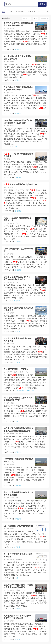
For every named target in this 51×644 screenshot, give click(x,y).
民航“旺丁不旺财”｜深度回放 (16, 369)
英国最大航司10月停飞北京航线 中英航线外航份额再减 (17, 617)
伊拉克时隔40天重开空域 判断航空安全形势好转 (18, 58)
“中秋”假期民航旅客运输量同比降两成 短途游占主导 (18, 399)
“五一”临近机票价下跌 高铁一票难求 (18, 250)
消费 (16, 147)
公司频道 (18, 49)
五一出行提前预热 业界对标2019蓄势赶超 (18, 555)
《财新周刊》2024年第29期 (25, 391)
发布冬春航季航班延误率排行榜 (20, 184)
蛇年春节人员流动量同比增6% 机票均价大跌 (18, 340)
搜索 (42, 4)
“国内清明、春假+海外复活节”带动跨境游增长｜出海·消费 (18, 122)
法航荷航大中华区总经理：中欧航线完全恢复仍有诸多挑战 (18, 586)
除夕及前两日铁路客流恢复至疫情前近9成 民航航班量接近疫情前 (18, 430)
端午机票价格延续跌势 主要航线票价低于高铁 (18, 309)
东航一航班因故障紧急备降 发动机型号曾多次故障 (18, 494)
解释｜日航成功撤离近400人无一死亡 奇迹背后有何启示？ (18, 278)
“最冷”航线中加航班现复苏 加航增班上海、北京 (18, 460)
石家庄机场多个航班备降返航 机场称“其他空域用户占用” (18, 88)
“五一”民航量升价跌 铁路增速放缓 (18, 526)
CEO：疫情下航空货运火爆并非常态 (18, 155)
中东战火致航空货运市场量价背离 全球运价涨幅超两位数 (18, 24)
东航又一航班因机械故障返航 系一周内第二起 (18, 219)
